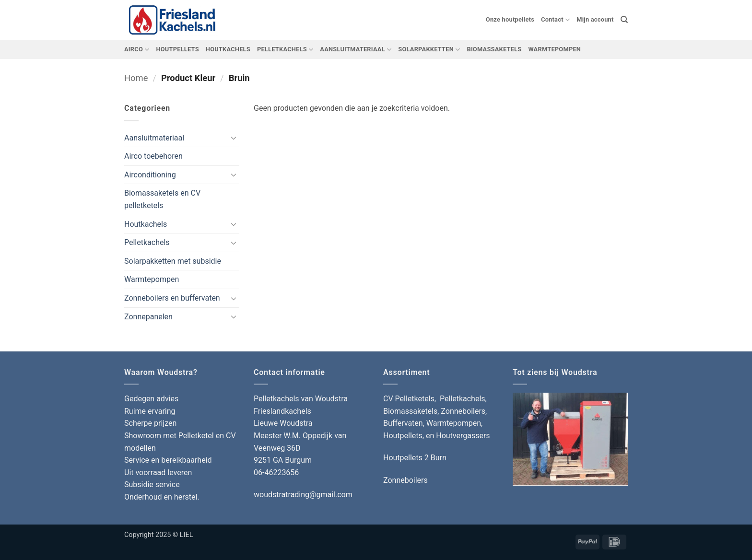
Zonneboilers (405, 480)
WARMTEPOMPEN (554, 49)
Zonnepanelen (148, 317)
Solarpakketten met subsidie (173, 261)
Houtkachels (146, 224)
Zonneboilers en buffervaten (172, 298)
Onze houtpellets (510, 19)
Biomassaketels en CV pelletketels (162, 199)
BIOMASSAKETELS (494, 49)
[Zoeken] (624, 20)
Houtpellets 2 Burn (415, 458)
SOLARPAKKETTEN (429, 50)
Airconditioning (150, 175)
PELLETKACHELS (285, 50)
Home (136, 78)
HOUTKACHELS (228, 49)
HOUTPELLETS (177, 49)
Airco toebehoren (153, 156)
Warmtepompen (152, 279)
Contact (555, 20)
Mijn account (595, 19)
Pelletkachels (147, 242)
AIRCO (137, 50)
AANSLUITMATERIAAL (356, 50)
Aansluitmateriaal (154, 138)
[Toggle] (234, 138)
